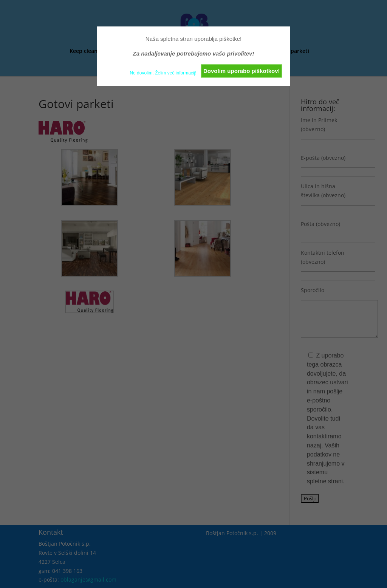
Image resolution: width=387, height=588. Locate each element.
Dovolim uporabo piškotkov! (242, 71)
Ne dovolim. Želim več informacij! (163, 73)
